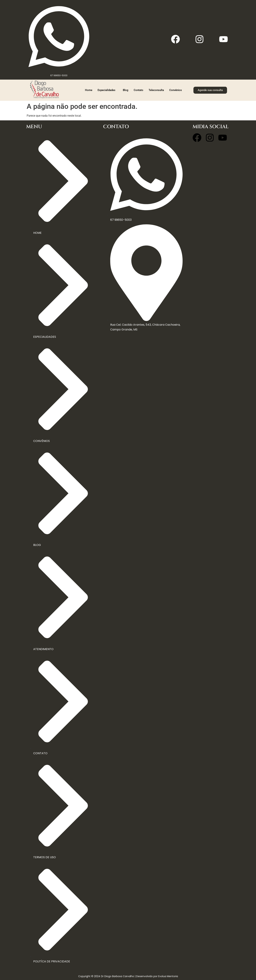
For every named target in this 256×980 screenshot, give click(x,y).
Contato (138, 90)
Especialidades (106, 90)
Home (89, 90)
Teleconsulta (156, 90)
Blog (126, 90)
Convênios (176, 90)
